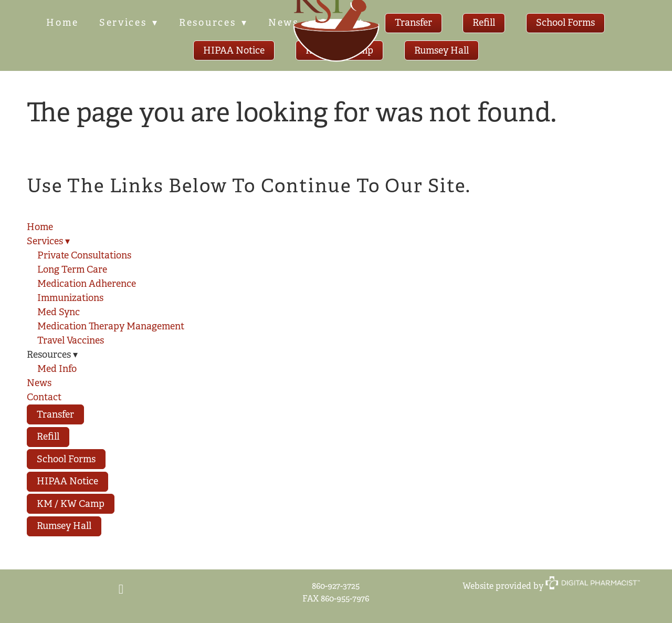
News (39, 383)
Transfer (414, 23)
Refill (485, 23)
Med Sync (59, 312)
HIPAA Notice (234, 50)
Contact (44, 397)
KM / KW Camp (71, 504)
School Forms (566, 23)
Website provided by (551, 586)
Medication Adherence (87, 284)
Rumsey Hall (442, 50)
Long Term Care (72, 269)
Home (62, 23)
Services (128, 23)
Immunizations (70, 298)
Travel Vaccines (71, 340)
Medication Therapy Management (111, 326)
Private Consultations (84, 255)
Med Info (57, 369)
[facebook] (121, 590)
